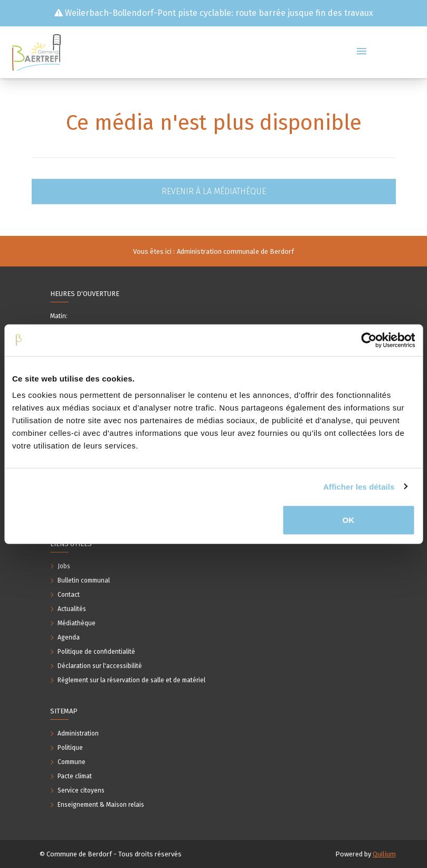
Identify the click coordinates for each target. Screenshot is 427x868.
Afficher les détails (359, 486)
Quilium (384, 854)
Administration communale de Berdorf (235, 251)
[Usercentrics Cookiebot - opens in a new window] (369, 340)
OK (349, 520)
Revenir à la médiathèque (214, 191)
